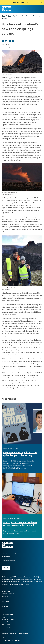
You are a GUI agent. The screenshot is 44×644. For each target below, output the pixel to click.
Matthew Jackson (32, 97)
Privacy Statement (23, 634)
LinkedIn (19, 640)
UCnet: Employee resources (9, 627)
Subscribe (6, 568)
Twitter (6, 640)
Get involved (5, 601)
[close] (42, 2)
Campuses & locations (8, 594)
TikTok (12, 640)
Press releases (6, 604)
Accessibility (5, 634)
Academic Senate (6, 622)
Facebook (2, 640)
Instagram (9, 640)
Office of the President (8, 619)
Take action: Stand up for (20, 2)
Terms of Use (13, 634)
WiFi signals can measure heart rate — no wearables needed (20, 524)
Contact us (5, 606)
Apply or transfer (6, 617)
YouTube (16, 640)
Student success (6, 596)
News (9, 16)
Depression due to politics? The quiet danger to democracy (20, 454)
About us (4, 599)
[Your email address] (22, 560)
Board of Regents (6, 624)
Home (4, 16)
